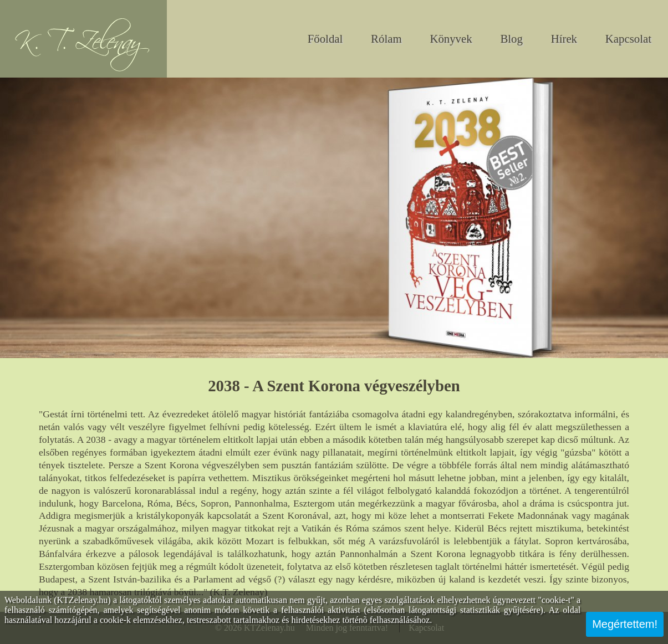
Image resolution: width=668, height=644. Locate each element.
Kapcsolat (628, 39)
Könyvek (451, 39)
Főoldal (325, 39)
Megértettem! (625, 624)
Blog (511, 39)
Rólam (386, 39)
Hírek (564, 39)
